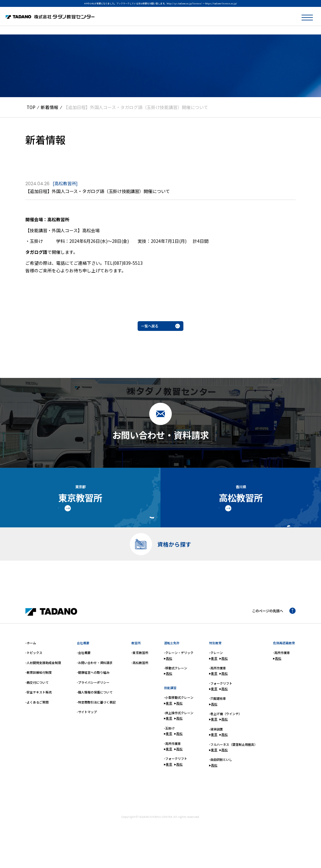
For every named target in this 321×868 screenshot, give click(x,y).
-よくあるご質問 (37, 719)
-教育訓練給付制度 (39, 690)
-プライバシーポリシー (93, 700)
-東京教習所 (140, 670)
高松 (168, 675)
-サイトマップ (87, 729)
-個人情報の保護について (95, 710)
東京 (168, 720)
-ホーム (31, 660)
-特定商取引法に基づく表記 (96, 719)
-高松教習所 (140, 680)
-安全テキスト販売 (39, 710)
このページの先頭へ (270, 629)
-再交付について (37, 700)
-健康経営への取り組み (93, 690)
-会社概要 (84, 670)
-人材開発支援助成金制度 (43, 680)
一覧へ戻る (160, 327)
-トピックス (34, 670)
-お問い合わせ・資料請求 (95, 680)
